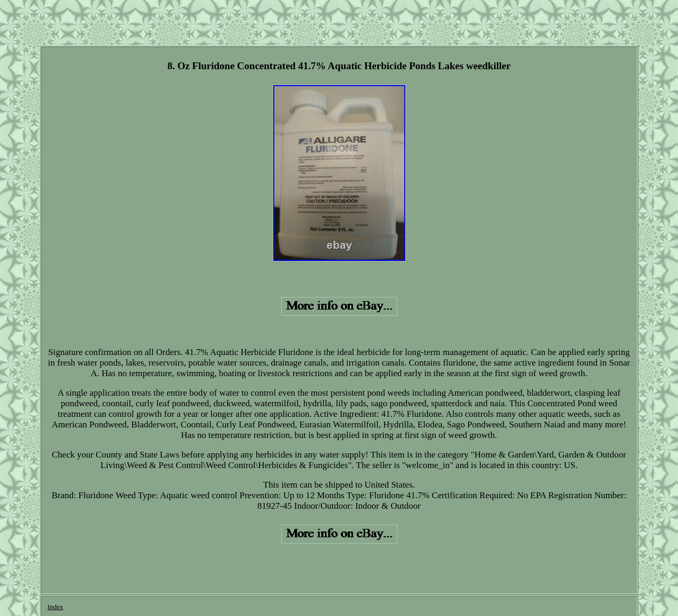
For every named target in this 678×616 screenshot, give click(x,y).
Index (55, 607)
